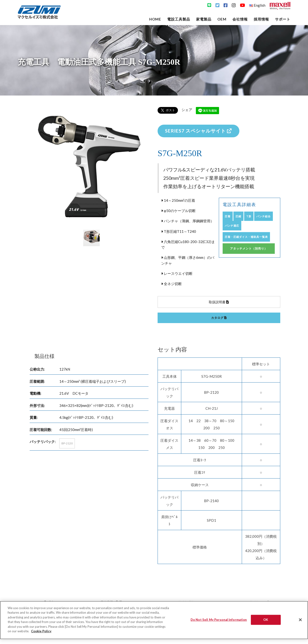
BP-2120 (67, 443)
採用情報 (261, 19)
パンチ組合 (264, 216)
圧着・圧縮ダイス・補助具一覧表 (246, 237)
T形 (249, 216)
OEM (222, 19)
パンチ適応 (232, 226)
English (257, 5)
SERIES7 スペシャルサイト (198, 131)
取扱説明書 (219, 302)
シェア (187, 110)
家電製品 (204, 19)
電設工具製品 (179, 19)
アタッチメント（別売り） (249, 248)
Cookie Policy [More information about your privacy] (41, 631)
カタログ (219, 318)
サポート (283, 19)
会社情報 (240, 19)
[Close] (300, 620)
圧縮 (238, 216)
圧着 (228, 216)
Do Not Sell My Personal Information (219, 620)
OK (266, 620)
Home (155, 19)
